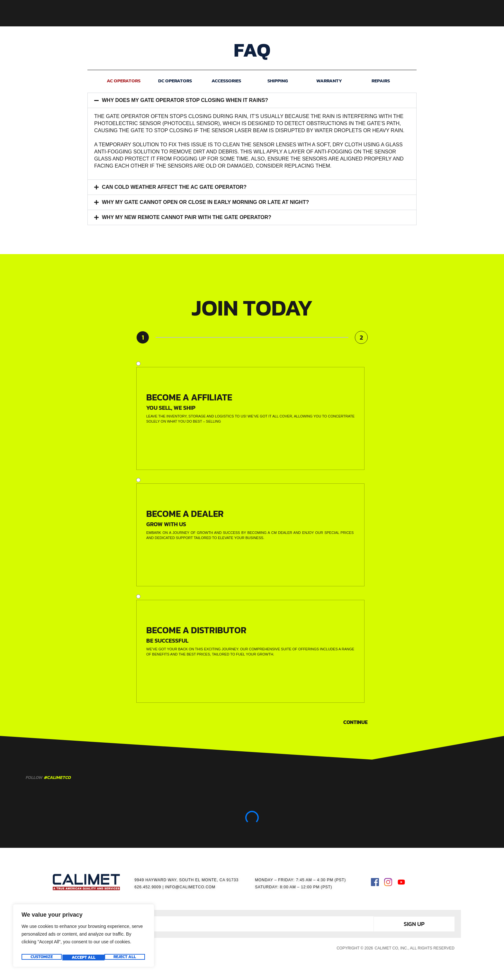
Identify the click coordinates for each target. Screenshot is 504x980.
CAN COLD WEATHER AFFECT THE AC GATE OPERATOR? (174, 187)
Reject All (83, 957)
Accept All (125, 957)
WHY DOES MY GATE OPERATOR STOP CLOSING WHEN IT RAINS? (185, 100)
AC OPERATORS (124, 81)
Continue (355, 722)
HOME (185, 13)
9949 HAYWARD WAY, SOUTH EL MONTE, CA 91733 (186, 880)
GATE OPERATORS (223, 13)
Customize (41, 957)
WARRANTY (329, 81)
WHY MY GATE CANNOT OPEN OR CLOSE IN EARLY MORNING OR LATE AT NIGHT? (205, 202)
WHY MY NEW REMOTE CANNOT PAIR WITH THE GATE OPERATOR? (187, 217)
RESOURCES (311, 13)
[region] (84, 938)
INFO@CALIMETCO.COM (190, 887)
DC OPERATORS (175, 81)
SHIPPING (278, 81)
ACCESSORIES (271, 13)
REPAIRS (381, 81)
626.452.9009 (148, 887)
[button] (252, 100)
